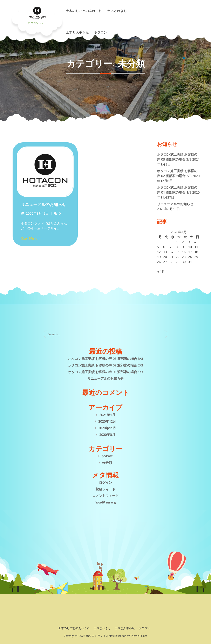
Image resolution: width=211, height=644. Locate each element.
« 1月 (161, 272)
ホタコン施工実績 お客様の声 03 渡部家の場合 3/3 (177, 157)
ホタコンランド (37, 23)
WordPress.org (105, 502)
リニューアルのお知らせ (43, 204)
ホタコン (101, 32)
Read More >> (32, 239)
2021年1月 (107, 415)
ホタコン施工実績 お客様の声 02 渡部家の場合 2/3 (177, 173)
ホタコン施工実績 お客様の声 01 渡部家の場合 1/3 (177, 190)
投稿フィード (105, 489)
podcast (107, 456)
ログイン (105, 482)
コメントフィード (105, 496)
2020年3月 (107, 435)
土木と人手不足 (77, 32)
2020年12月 (107, 421)
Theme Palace (139, 636)
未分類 (107, 463)
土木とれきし (102, 628)
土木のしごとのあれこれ (74, 628)
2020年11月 (107, 428)
